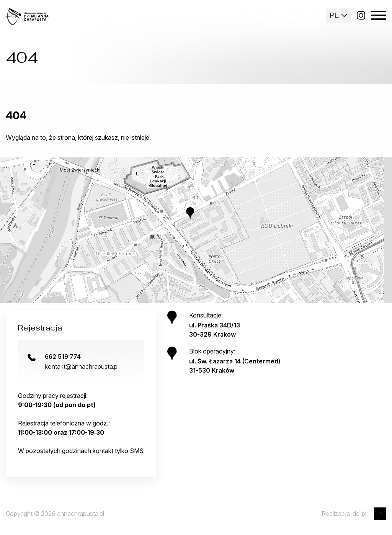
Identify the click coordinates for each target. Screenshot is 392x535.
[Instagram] (361, 15)
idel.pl (359, 514)
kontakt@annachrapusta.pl (82, 366)
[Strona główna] (27, 16)
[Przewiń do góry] (380, 514)
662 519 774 (63, 357)
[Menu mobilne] (379, 15)
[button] (196, 219)
